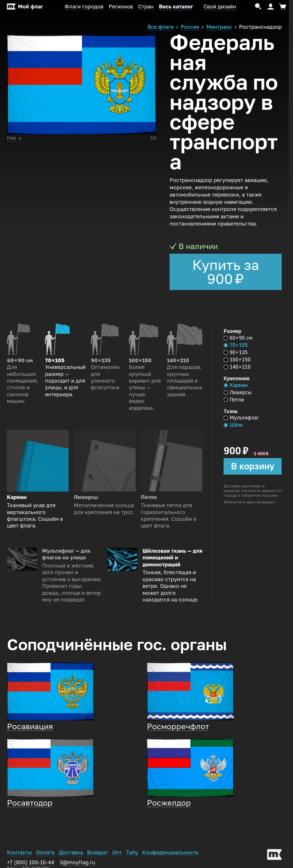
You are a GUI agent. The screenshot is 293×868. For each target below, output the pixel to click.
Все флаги (161, 27)
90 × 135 (236, 352)
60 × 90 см (238, 338)
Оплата (45, 853)
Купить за (226, 272)
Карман (236, 385)
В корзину (253, 466)
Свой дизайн (220, 7)
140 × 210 (237, 367)
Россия (190, 27)
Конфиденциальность (170, 853)
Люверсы (238, 392)
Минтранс (219, 27)
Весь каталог (176, 7)
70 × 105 (236, 345)
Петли (234, 400)
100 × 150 (237, 360)
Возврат (98, 853)
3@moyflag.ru (77, 862)
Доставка (71, 853)
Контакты (19, 853)
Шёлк (233, 425)
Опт (117, 853)
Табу (132, 853)
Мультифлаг (241, 418)
